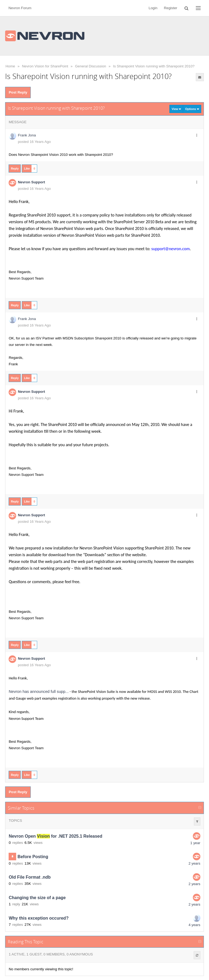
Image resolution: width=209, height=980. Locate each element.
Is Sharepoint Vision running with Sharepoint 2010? (154, 66)
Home (10, 66)
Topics (15, 821)
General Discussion (90, 66)
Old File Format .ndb (30, 877)
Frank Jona (27, 135)
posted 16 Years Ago (34, 142)
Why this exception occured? (39, 918)
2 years (194, 863)
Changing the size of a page (37, 898)
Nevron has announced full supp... (39, 692)
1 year (195, 843)
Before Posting (33, 857)
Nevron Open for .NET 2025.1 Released (55, 836)
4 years (194, 925)
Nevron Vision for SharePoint (45, 66)
